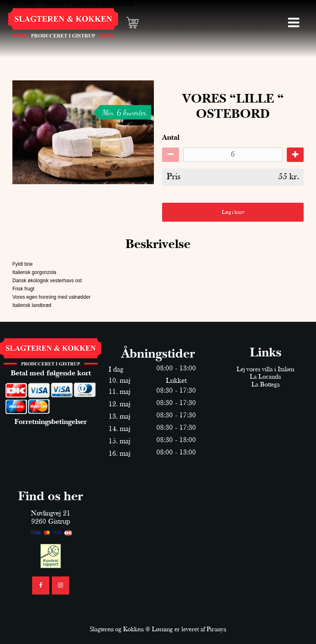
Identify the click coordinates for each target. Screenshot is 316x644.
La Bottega (266, 385)
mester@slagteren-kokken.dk (89, 4)
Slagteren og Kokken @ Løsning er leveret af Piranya (158, 630)
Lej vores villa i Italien (265, 370)
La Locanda (265, 377)
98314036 (23, 4)
